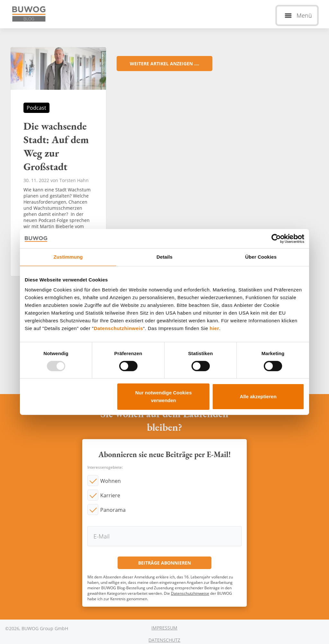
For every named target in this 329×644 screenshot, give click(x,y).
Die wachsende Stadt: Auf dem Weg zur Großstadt (58, 162)
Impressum (164, 628)
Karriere (110, 495)
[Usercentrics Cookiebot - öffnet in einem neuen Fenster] (276, 239)
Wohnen (111, 481)
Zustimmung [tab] (68, 257)
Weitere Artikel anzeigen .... (164, 64)
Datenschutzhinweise (190, 593)
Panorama (113, 510)
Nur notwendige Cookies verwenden (164, 396)
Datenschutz (164, 640)
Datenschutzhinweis (118, 328)
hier (215, 328)
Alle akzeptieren (258, 396)
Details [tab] (164, 257)
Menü (304, 15)
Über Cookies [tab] (261, 257)
